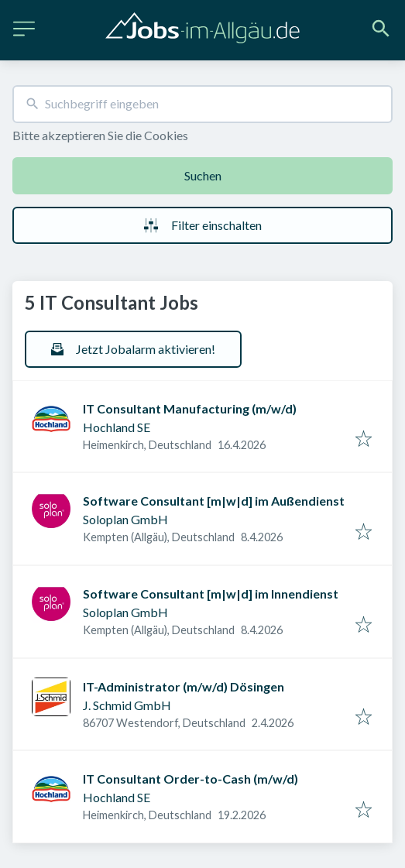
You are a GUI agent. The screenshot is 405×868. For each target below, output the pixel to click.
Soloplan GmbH (125, 519)
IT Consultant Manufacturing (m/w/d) (190, 408)
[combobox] (202, 104)
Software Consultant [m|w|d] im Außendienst (214, 501)
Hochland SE (117, 427)
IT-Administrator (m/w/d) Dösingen (184, 686)
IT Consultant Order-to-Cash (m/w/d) (190, 779)
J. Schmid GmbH (127, 705)
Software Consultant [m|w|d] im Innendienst (211, 594)
